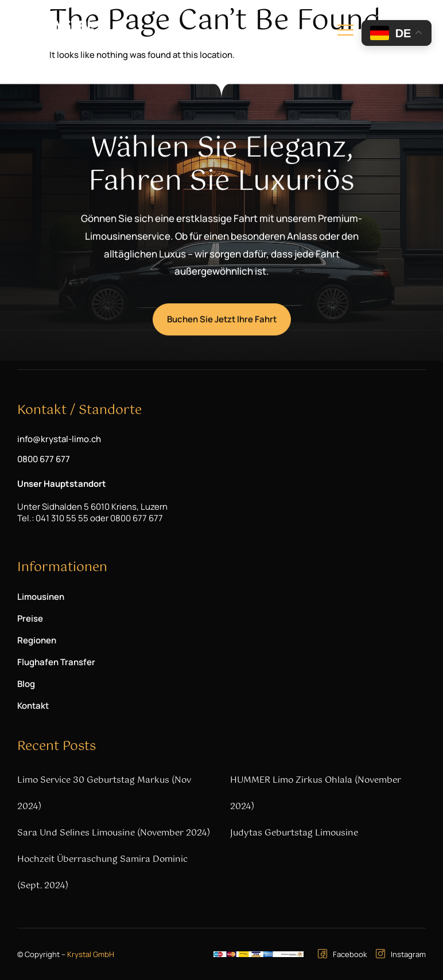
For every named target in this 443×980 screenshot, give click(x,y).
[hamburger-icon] (345, 32)
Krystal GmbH (91, 954)
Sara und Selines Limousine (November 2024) (114, 833)
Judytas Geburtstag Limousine (294, 833)
